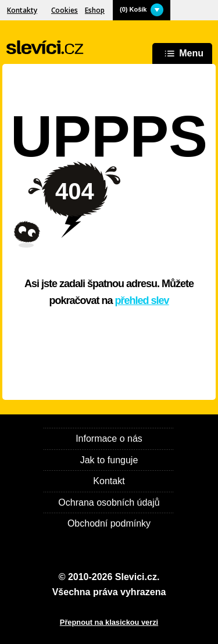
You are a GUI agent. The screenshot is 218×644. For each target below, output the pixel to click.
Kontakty (22, 10)
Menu (182, 54)
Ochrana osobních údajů (109, 502)
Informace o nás (109, 439)
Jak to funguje (109, 460)
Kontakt (109, 481)
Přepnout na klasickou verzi (109, 622)
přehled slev (142, 300)
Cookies (65, 10)
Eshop (95, 10)
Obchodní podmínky (109, 523)
